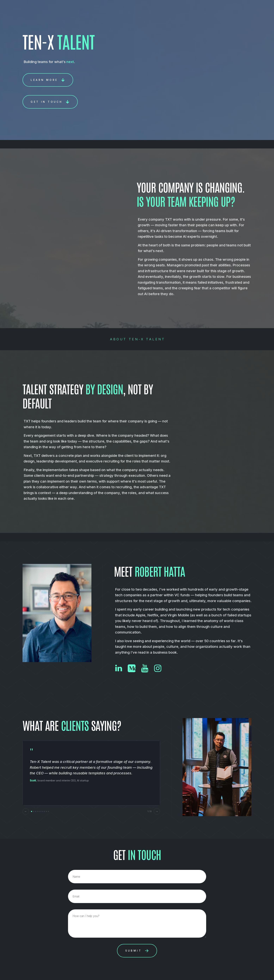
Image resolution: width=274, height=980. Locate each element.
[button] (48, 80)
